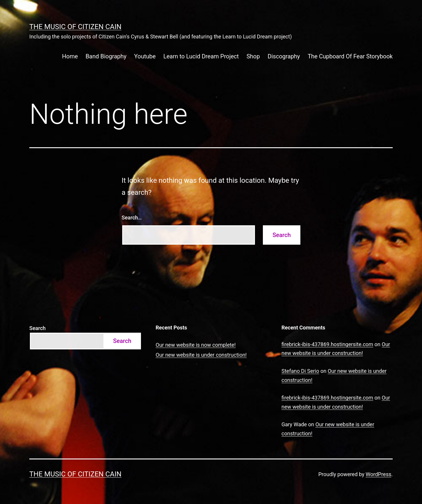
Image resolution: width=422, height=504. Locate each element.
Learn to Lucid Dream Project (201, 56)
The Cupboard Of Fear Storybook (350, 56)
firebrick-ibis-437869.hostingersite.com (327, 344)
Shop (253, 56)
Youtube (145, 56)
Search (38, 328)
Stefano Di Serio (300, 371)
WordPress (378, 474)
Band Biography (106, 56)
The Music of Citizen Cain (75, 27)
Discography (284, 56)
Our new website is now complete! (196, 345)
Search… (132, 218)
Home (70, 56)
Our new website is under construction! (201, 355)
